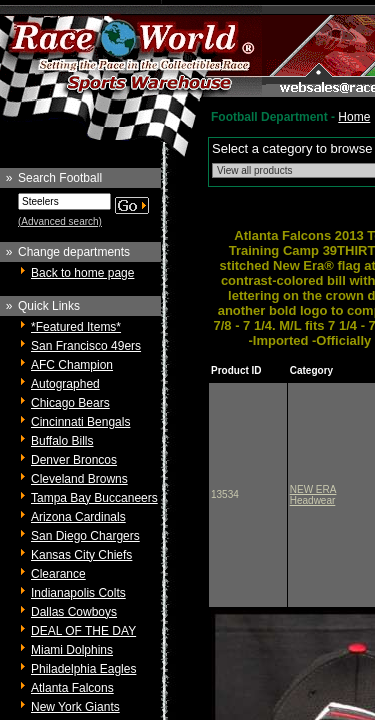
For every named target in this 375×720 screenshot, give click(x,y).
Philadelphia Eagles (83, 669)
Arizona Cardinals (78, 517)
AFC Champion (72, 365)
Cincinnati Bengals (80, 422)
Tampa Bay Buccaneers (94, 498)
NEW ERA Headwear (313, 495)
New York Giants (75, 707)
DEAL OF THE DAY (83, 631)
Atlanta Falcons (72, 688)
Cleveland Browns (79, 479)
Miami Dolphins (72, 650)
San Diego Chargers (85, 536)
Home (354, 117)
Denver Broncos (74, 460)
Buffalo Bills (62, 441)
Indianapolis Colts (78, 593)
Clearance (58, 574)
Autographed (65, 384)
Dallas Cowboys (74, 612)
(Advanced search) (60, 221)
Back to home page (82, 273)
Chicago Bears (70, 403)
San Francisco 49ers (86, 346)
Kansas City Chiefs (81, 555)
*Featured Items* (76, 327)
